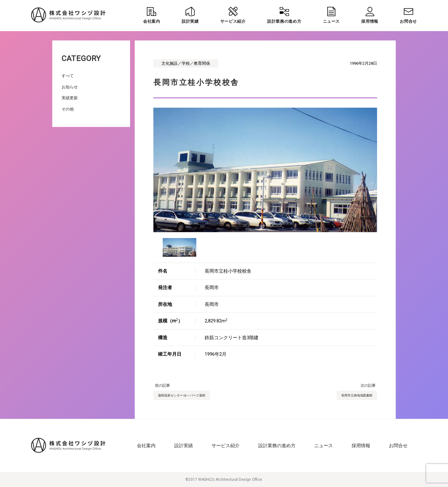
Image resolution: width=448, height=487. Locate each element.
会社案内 (146, 446)
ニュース (324, 446)
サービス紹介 (226, 446)
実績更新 (70, 98)
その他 (68, 109)
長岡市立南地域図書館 (357, 395)
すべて (68, 76)
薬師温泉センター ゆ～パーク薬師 (182, 395)
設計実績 (184, 446)
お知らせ (70, 87)
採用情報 (361, 446)
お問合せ (398, 446)
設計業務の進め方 (277, 446)
